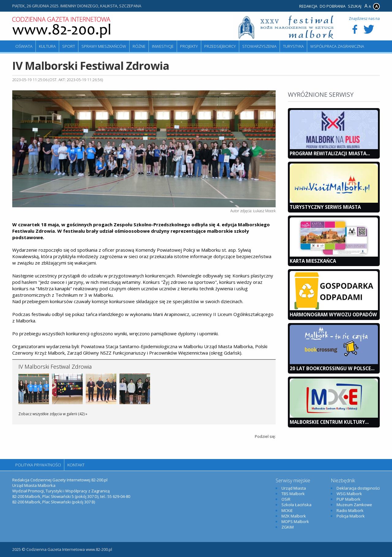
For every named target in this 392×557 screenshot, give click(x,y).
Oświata (24, 46)
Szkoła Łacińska (296, 505)
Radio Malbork (350, 510)
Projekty (189, 46)
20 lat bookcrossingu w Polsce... (332, 368)
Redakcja (308, 6)
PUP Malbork (349, 499)
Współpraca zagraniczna (337, 46)
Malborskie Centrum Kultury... (329, 422)
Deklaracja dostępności (358, 488)
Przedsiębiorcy (220, 46)
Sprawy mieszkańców (104, 46)
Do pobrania (333, 6)
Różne (139, 46)
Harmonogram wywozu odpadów (333, 314)
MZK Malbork (294, 516)
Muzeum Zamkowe (354, 505)
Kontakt (76, 465)
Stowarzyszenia (259, 46)
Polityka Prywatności (38, 465)
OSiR (286, 499)
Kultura (47, 46)
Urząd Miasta (294, 488)
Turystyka (293, 46)
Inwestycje (163, 46)
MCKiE (287, 510)
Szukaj (355, 6)
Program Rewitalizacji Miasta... (330, 153)
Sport (69, 46)
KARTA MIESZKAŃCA (313, 261)
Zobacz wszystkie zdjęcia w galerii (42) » (53, 414)
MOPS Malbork (295, 521)
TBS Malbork (293, 494)
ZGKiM (288, 527)
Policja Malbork (351, 516)
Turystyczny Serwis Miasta (325, 207)
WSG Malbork (349, 494)
